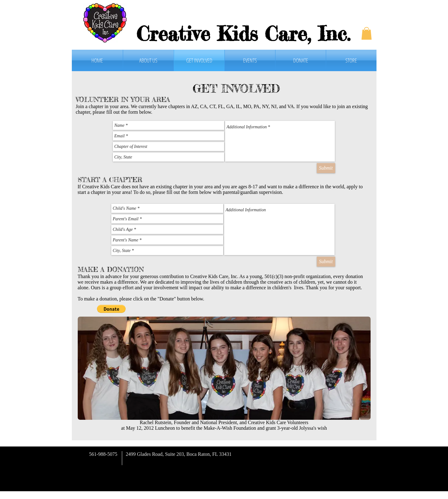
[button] (367, 33)
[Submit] (326, 168)
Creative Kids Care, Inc (242, 34)
